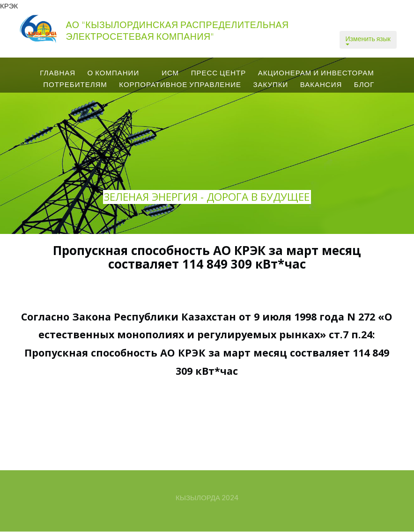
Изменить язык (368, 40)
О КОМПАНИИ (114, 73)
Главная (58, 73)
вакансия (321, 84)
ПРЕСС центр (219, 73)
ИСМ (170, 73)
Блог (364, 84)
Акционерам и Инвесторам (316, 73)
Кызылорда (198, 497)
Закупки (270, 84)
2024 (230, 497)
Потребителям (75, 84)
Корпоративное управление (180, 84)
